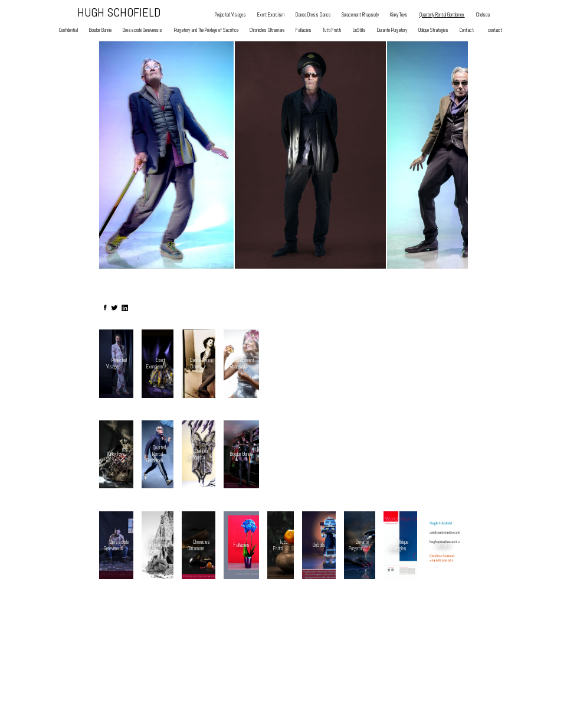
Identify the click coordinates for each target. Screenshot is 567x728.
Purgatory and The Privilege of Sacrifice (206, 30)
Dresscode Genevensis (142, 30)
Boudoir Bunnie (100, 30)
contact (495, 30)
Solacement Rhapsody (360, 15)
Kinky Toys (399, 15)
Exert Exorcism (271, 15)
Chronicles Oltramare (267, 30)
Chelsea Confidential (197, 455)
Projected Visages (230, 15)
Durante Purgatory (392, 30)
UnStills (359, 30)
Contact (467, 30)
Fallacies (304, 30)
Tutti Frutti (332, 30)
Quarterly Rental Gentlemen (442, 15)
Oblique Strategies (433, 30)
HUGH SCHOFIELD (119, 12)
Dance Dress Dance (313, 15)
